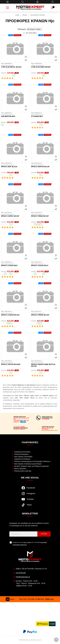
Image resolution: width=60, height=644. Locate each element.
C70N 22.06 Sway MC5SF (45, 66)
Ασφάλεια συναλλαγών (22, 459)
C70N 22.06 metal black (15, 66)
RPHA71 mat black (15, 166)
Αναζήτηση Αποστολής (22, 452)
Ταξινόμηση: (22, 29)
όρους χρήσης (27, 542)
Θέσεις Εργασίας (20, 469)
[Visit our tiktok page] (30, 506)
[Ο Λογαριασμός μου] (38, 2)
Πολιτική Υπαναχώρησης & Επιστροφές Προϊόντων (32, 461)
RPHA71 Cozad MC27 (45, 265)
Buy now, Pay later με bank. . (30, 599)
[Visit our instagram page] (30, 495)
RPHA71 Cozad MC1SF (15, 314)
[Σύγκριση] (26, 60)
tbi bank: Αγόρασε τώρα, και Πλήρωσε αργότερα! (31, 466)
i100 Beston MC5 (15, 116)
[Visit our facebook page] (30, 489)
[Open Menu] (7, 8)
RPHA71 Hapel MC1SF (15, 215)
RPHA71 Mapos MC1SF (45, 166)
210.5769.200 (21, 573)
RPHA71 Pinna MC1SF (45, 215)
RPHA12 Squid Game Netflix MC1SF (45, 365)
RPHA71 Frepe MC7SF (45, 314)
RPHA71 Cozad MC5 (15, 265)
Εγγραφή (44, 534)
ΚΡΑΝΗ (25, 15)
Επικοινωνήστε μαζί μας (23, 471)
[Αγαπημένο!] (26, 57)
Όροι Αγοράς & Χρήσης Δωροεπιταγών (28, 464)
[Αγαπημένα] (53, 2)
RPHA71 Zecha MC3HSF (15, 364)
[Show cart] (52, 8)
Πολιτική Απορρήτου (21, 454)
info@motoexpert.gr (23, 577)
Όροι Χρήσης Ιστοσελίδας (23, 457)
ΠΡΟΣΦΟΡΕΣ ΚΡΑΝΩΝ (37, 15)
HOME (17, 15)
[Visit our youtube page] (30, 500)
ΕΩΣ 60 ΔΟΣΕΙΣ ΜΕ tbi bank (50, 430)
